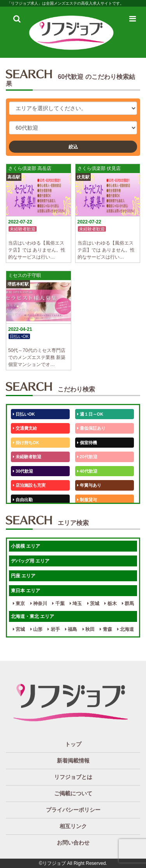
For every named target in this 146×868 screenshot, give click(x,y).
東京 (19, 604)
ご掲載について (73, 793)
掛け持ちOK (26, 443)
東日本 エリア (26, 591)
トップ (73, 744)
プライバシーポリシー (73, 810)
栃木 (110, 604)
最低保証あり (91, 428)
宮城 (19, 629)
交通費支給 (25, 428)
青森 (106, 629)
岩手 (54, 629)
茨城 (93, 604)
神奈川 (39, 604)
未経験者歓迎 (27, 457)
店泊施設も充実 (29, 485)
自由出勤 (23, 500)
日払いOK (24, 414)
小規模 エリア (26, 546)
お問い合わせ (73, 843)
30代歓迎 (23, 471)
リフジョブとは (73, 777)
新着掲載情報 (73, 761)
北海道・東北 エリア (33, 616)
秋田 (89, 629)
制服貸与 (87, 500)
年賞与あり (89, 485)
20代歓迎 (87, 457)
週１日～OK (90, 414)
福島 (71, 629)
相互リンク (73, 826)
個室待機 (87, 443)
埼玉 (76, 604)
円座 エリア (23, 576)
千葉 (58, 604)
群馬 (128, 604)
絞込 (73, 147)
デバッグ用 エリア (30, 561)
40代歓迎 (87, 471)
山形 (36, 629)
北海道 (126, 629)
